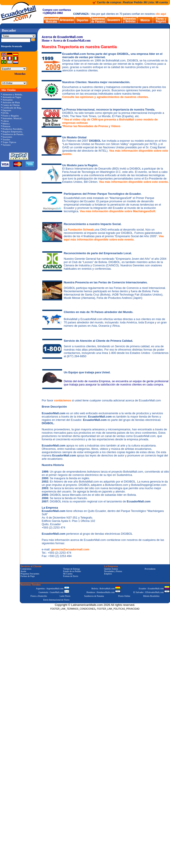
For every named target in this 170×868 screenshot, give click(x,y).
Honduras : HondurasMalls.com (103, 592)
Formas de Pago (28, 576)
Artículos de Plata (10, 102)
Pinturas (6, 126)
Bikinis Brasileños (152, 596)
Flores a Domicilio (39, 596)
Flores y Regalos (10, 116)
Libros (5, 121)
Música (5, 124)
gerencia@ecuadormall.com (70, 549)
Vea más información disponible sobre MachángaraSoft (117, 211)
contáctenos (63, 400)
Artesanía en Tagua (11, 97)
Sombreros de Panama (94, 596)
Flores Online (124, 596)
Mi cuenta (162, 2)
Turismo (6, 145)
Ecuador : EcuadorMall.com (154, 589)
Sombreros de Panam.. (13, 134)
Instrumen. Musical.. (12, 118)
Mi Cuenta (68, 574)
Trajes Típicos (9, 142)
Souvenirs (7, 137)
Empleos (108, 574)
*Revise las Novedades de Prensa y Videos (91, 126)
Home (46, 41)
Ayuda (23, 571)
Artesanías (7, 100)
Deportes (6, 110)
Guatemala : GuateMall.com (54, 592)
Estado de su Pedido (72, 571)
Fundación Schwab (81, 230)
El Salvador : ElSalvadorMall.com (151, 592)
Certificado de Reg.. (12, 108)
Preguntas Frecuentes (30, 574)
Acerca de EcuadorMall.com (72, 41)
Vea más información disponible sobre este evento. (134, 182)
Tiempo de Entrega (71, 569)
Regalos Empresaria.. (12, 132)
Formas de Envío (70, 576)
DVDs (5, 113)
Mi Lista (149, 2)
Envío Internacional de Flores (56, 600)
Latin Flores (65, 596)
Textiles (6, 139)
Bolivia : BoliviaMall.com (106, 589)
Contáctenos (26, 569)
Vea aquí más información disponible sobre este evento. (114, 238)
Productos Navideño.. (12, 129)
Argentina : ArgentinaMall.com (53, 589)
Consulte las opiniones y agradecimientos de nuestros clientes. (105, 97)
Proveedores (150, 569)
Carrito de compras (109, 2)
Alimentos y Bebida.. (12, 94)
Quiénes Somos (111, 569)
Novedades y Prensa (113, 571)
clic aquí (161, 14)
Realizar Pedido (133, 2)
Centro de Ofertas (10, 105)
